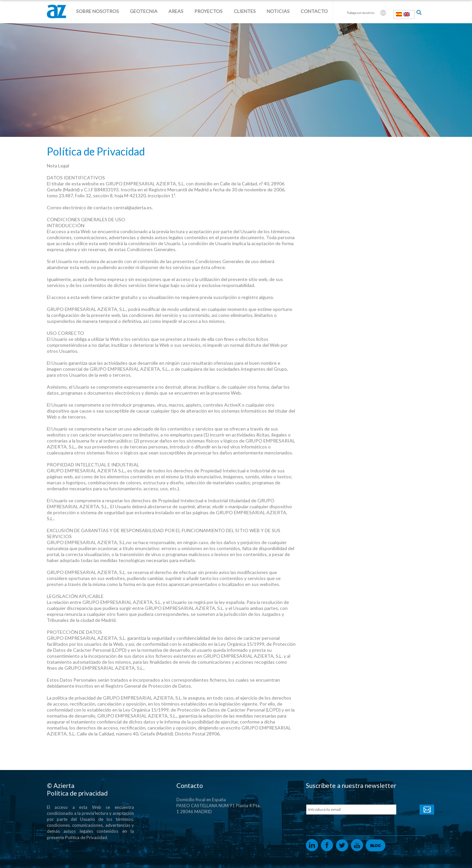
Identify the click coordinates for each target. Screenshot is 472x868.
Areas (176, 11)
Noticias (278, 11)
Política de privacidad (77, 793)
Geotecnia (144, 11)
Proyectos (208, 11)
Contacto (314, 11)
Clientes (245, 11)
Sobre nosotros (97, 11)
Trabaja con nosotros (361, 13)
